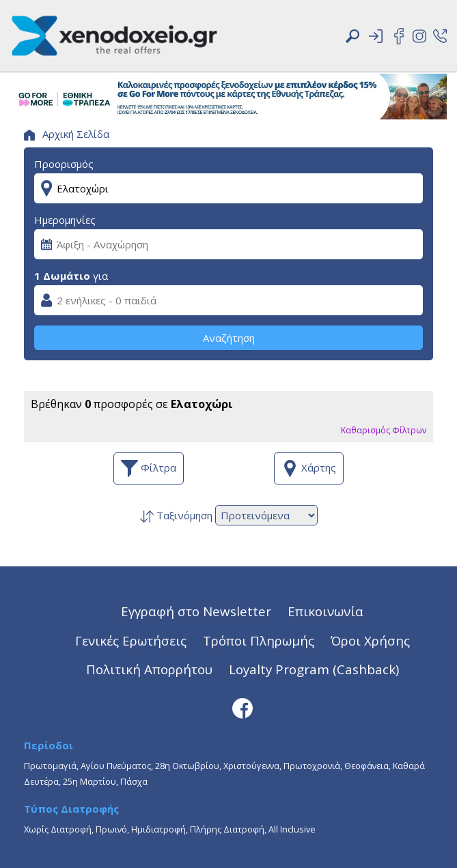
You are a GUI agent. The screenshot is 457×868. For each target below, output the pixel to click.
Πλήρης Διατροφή (227, 829)
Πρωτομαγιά (50, 766)
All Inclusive (292, 829)
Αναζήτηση (229, 338)
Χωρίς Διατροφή (58, 829)
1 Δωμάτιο (62, 276)
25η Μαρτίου (89, 781)
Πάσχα (134, 781)
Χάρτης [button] (309, 468)
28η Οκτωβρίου (187, 766)
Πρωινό (111, 829)
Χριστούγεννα (251, 766)
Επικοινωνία (326, 611)
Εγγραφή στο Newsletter (196, 611)
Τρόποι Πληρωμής (259, 640)
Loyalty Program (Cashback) (314, 669)
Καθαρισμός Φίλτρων (384, 430)
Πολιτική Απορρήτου (149, 669)
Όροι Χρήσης (370, 640)
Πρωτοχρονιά (312, 766)
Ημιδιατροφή (158, 829)
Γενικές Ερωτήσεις (131, 640)
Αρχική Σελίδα (67, 134)
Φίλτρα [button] (149, 468)
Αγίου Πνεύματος (116, 766)
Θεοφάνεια (366, 766)
